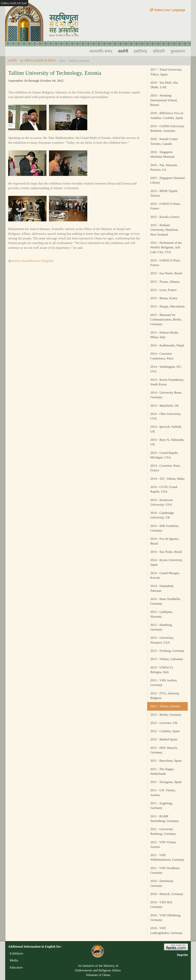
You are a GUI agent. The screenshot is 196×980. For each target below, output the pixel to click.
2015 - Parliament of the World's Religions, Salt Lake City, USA (166, 247)
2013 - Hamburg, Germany (161, 627)
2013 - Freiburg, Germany (167, 651)
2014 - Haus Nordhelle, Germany (166, 601)
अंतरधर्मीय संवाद (101, 51)
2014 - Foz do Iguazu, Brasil (165, 541)
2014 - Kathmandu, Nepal (167, 345)
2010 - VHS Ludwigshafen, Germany (166, 930)
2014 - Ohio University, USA (166, 416)
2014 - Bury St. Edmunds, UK (167, 442)
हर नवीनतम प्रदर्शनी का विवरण (38, 61)
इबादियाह (140, 51)
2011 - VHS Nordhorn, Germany (165, 870)
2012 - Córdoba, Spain (165, 731)
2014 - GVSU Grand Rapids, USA (164, 489)
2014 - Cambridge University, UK (162, 515)
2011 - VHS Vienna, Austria (163, 844)
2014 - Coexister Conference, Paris (162, 356)
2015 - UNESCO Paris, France (165, 206)
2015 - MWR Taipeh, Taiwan (164, 193)
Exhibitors (16, 953)
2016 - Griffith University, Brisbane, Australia (167, 128)
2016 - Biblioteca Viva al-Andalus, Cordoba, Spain (167, 115)
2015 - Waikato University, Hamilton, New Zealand (164, 230)
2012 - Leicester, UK (164, 723)
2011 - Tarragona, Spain (166, 782)
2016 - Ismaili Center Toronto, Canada (164, 141)
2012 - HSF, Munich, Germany (164, 750)
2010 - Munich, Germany (167, 894)
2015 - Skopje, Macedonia (167, 306)
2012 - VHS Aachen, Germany (164, 683)
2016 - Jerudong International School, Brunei (164, 100)
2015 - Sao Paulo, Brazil (166, 273)
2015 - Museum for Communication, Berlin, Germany (166, 320)
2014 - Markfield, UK (165, 406)
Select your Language (167, 10)
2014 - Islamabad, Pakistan (162, 588)
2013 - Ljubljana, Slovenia (162, 614)
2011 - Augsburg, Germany (162, 806)
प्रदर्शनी (123, 51)
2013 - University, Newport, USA (162, 640)
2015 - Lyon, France (163, 290)
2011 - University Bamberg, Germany (163, 831)
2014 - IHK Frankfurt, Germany (165, 528)
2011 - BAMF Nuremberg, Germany (165, 819)
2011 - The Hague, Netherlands (162, 771)
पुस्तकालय (178, 51)
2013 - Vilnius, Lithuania (167, 659)
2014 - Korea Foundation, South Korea (167, 382)
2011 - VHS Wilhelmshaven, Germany (167, 857)
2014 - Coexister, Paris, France (165, 468)
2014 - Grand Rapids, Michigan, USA (164, 455)
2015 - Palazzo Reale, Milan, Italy (164, 335)
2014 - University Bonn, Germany (166, 395)
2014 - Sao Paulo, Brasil (166, 552)
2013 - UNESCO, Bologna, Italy (162, 670)
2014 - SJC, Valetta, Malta (167, 479)
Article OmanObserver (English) (31, 261)
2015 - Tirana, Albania (165, 282)
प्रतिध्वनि (159, 51)
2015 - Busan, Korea (164, 298)
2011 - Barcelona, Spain (166, 761)
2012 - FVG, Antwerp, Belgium (165, 696)
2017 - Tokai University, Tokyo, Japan (166, 72)
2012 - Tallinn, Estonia (165, 706)
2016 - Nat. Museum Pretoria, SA (164, 167)
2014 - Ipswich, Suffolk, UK (166, 429)
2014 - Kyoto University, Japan (167, 562)
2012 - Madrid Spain (164, 739)
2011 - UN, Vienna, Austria (163, 792)
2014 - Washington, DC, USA (166, 369)
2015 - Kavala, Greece (165, 217)
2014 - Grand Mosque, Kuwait (165, 575)
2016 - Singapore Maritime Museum (162, 154)
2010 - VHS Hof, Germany (161, 905)
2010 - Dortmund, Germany (162, 883)
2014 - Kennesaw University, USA (162, 502)
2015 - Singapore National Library (167, 180)
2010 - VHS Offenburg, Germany (166, 918)
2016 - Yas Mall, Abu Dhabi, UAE (164, 85)
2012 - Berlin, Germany (166, 715)
